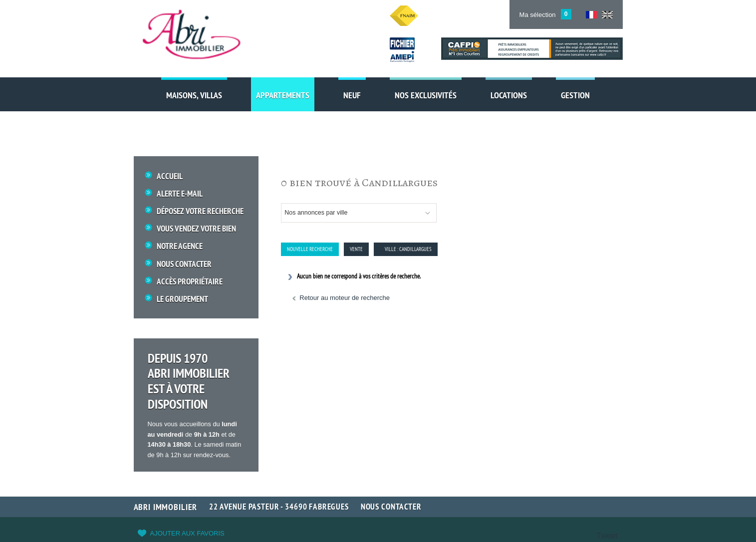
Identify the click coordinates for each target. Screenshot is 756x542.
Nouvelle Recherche (310, 249)
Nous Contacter (184, 264)
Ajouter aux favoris (187, 533)
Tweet (607, 536)
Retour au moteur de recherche (345, 298)
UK (607, 15)
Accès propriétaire (190, 282)
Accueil (170, 176)
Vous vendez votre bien (196, 229)
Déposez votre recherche (200, 211)
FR (591, 15)
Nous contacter (391, 507)
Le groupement (182, 299)
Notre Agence (180, 246)
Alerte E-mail (180, 194)
